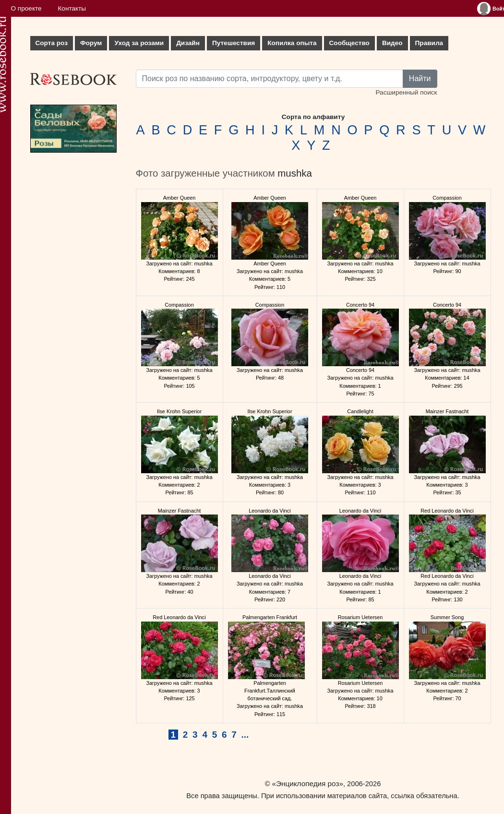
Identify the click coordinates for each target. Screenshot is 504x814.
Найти (420, 78)
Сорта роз (52, 43)
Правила (429, 43)
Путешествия (234, 43)
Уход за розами (139, 43)
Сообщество (349, 43)
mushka (294, 173)
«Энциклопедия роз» (308, 784)
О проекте (26, 8)
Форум (91, 43)
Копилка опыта (292, 43)
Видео (392, 43)
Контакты (72, 8)
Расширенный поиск (406, 92)
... (245, 735)
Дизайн (188, 43)
